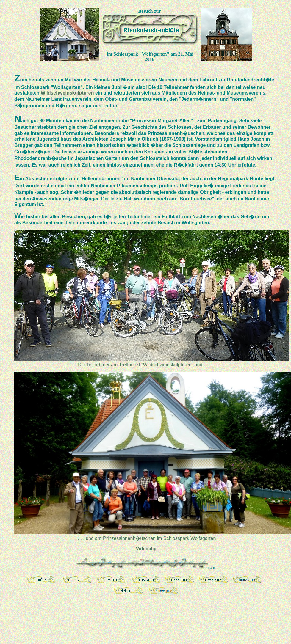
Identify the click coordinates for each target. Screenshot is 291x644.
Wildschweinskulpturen (67, 93)
